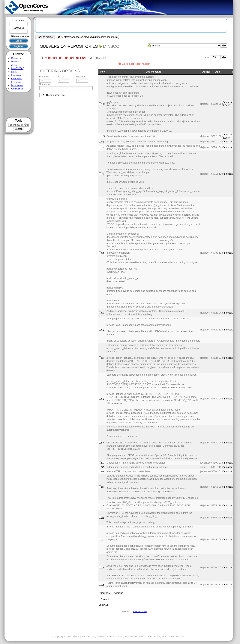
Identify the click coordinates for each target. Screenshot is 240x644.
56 (103, 463)
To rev (61, 77)
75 (103, 147)
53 (103, 467)
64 (103, 253)
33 (103, 487)
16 (103, 585)
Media (14, 72)
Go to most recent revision (136, 64)
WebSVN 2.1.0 (140, 611)
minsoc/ (50, 58)
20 (103, 540)
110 (103, 104)
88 (103, 142)
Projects (16, 58)
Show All (103, 605)
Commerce (17, 78)
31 (103, 506)
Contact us (17, 89)
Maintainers (17, 85)
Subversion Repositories (69, 46)
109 (103, 136)
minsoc (111, 46)
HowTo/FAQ (18, 68)
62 (103, 330)
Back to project (45, 37)
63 (103, 313)
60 (103, 358)
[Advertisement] (19, 105)
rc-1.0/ (80, 58)
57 (103, 443)
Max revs (81, 77)
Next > (106, 599)
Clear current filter (56, 95)
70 (103, 174)
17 (103, 568)
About (14, 65)
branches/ (66, 58)
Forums (15, 62)
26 (103, 518)
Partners (16, 82)
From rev (44, 77)
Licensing (16, 75)
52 (103, 472)
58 (103, 399)
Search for (45, 84)
